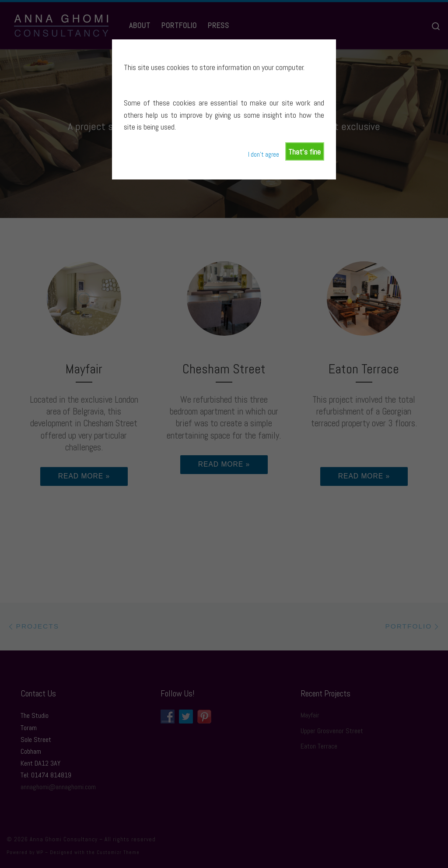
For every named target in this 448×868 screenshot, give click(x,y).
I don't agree (264, 155)
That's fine (304, 152)
